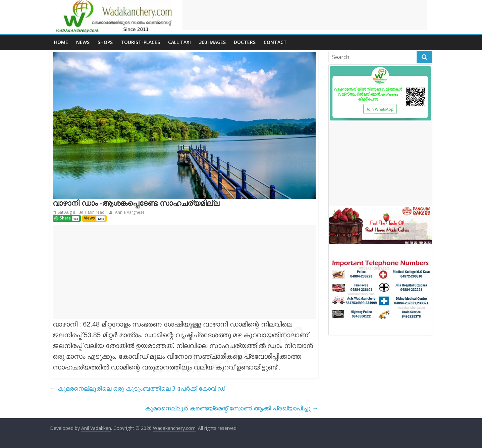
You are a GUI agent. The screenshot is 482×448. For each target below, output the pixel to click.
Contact (275, 42)
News (83, 42)
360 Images (212, 42)
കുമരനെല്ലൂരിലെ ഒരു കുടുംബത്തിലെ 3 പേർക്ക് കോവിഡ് (138, 388)
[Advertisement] (305, 15)
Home (61, 42)
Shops (105, 42)
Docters (245, 42)
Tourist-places (140, 42)
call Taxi (179, 42)
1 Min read (95, 212)
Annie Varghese (129, 212)
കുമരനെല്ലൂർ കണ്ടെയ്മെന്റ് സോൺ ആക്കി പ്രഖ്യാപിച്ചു (232, 408)
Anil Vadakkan (96, 428)
